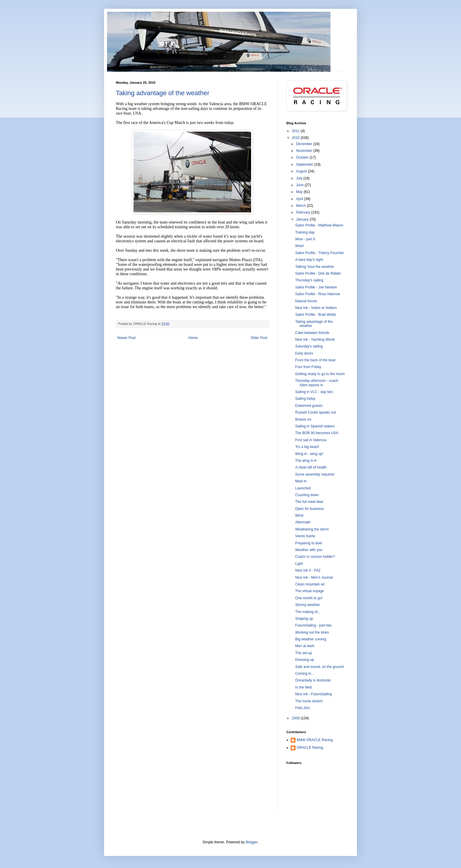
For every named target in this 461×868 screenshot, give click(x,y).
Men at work (305, 646)
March (302, 206)
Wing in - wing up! (309, 454)
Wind (299, 516)
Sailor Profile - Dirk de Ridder (318, 273)
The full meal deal (309, 502)
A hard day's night (309, 260)
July (300, 178)
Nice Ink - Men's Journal (314, 577)
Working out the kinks (312, 632)
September (305, 164)
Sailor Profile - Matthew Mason (319, 225)
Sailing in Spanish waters (315, 426)
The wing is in (306, 461)
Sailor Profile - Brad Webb (316, 315)
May (300, 192)
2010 (296, 138)
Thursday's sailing (309, 280)
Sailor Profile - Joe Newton (316, 287)
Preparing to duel (309, 543)
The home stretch (309, 701)
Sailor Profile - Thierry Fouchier (320, 253)
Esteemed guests (309, 406)
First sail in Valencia (311, 440)
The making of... (308, 612)
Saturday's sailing (309, 346)
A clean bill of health (311, 467)
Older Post (259, 338)
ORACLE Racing (310, 748)
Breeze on (303, 419)
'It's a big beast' (307, 447)
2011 (296, 131)
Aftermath (303, 522)
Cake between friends (312, 333)
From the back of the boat (315, 360)
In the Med (304, 687)
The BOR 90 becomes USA (317, 433)
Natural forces (306, 301)
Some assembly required (315, 474)
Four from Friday (308, 367)
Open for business (309, 509)
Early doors (304, 353)
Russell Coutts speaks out (316, 412)
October (303, 157)
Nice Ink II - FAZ (308, 570)
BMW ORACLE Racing (315, 740)
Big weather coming (311, 639)
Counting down (307, 495)
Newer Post (126, 338)
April (300, 199)
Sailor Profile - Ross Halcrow (318, 294)
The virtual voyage (310, 591)
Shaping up (304, 619)
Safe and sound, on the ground (319, 667)
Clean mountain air (310, 584)
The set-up (304, 653)
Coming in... (305, 674)
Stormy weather (308, 605)
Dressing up (305, 660)
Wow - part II (305, 239)
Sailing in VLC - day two (314, 392)
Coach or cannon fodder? (315, 557)
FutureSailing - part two (313, 625)
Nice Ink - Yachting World (315, 340)
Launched (303, 488)
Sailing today (305, 399)
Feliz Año (302, 708)
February (304, 212)
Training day (305, 232)
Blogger (252, 842)
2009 (296, 718)
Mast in (301, 481)
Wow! (300, 246)
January (303, 219)
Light (299, 564)
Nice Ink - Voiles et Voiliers (316, 308)
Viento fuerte (305, 536)
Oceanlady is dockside (313, 680)
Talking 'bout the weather (315, 267)
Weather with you (309, 550)
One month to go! (309, 598)
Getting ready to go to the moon (320, 374)
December (305, 144)
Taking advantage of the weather (163, 93)
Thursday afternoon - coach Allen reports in (317, 383)
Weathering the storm (312, 529)
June (300, 185)
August (302, 171)
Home (193, 338)
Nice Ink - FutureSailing (314, 694)
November (305, 151)
